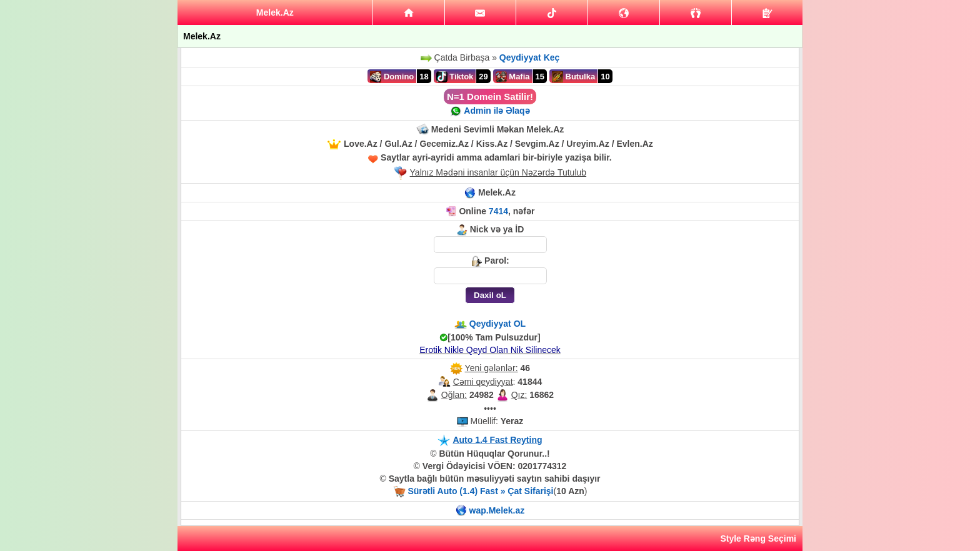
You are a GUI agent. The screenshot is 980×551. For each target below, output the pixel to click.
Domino (392, 77)
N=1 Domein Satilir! (490, 97)
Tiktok (455, 77)
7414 (498, 211)
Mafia (513, 77)
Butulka (573, 77)
